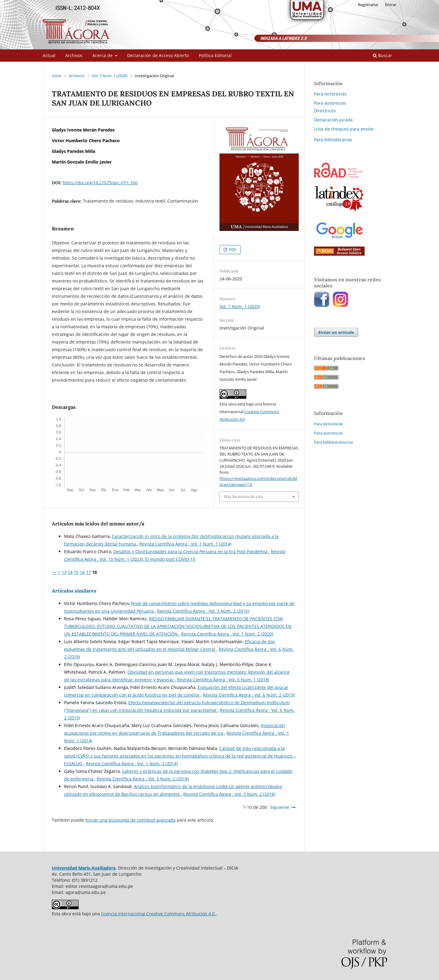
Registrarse (368, 5)
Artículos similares (74, 591)
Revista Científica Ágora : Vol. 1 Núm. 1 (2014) (185, 544)
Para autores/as (330, 103)
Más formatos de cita (243, 497)
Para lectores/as (330, 94)
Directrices (325, 111)
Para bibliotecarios (333, 140)
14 (70, 572)
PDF (232, 250)
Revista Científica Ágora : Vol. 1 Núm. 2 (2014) (132, 764)
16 (82, 572)
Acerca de (103, 55)
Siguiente (280, 807)
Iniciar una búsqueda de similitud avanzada (130, 820)
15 (76, 572)
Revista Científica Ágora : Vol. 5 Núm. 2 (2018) (143, 779)
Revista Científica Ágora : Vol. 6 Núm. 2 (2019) (249, 695)
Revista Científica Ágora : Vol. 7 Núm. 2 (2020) (227, 634)
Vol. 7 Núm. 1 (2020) (110, 76)
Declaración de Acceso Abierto (158, 55)
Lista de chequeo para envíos (344, 129)
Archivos (74, 55)
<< (54, 572)
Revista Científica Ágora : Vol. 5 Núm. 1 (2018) (223, 680)
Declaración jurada (333, 120)
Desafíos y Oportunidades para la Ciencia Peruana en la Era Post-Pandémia (191, 551)
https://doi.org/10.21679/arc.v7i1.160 (100, 183)
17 (88, 572)
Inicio (57, 76)
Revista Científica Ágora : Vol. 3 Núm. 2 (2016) (203, 611)
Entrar (391, 5)
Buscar (382, 55)
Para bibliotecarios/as (334, 442)
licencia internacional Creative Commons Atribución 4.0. (159, 914)
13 (64, 572)
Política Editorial (215, 55)
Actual (49, 55)
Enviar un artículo (336, 332)
